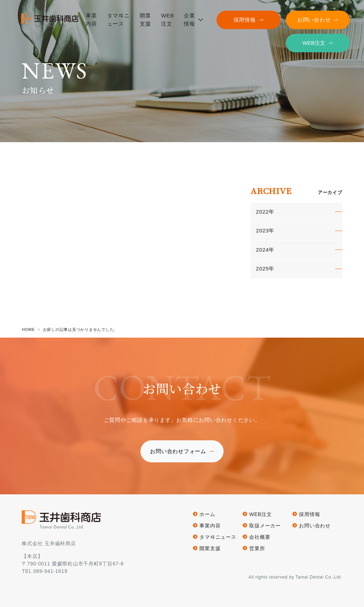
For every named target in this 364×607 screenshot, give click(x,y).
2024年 (265, 250)
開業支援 (210, 548)
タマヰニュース (218, 537)
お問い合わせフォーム (178, 451)
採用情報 (245, 20)
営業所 (257, 548)
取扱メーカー (265, 526)
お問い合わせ (314, 20)
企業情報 (189, 20)
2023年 (265, 230)
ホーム (207, 514)
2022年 (265, 212)
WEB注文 (314, 43)
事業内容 (210, 526)
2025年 (265, 268)
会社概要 (260, 537)
